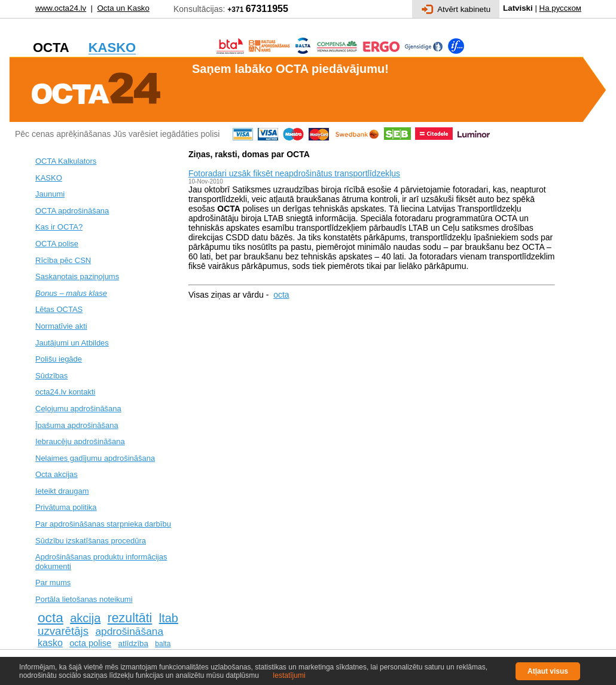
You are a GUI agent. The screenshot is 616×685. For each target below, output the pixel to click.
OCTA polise (57, 244)
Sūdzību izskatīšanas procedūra (91, 541)
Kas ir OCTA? (59, 227)
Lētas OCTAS (59, 309)
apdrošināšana (129, 631)
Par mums (53, 582)
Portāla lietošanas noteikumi (84, 599)
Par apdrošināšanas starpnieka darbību (103, 524)
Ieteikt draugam (62, 491)
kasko (50, 643)
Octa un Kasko (123, 8)
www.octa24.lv (61, 8)
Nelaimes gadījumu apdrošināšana (95, 458)
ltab (169, 618)
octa (51, 617)
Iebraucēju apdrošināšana (80, 441)
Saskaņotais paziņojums (77, 276)
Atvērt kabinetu (456, 9)
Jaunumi (50, 194)
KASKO (49, 178)
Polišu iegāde (59, 359)
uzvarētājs (63, 631)
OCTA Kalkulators (66, 161)
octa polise (90, 643)
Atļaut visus (548, 671)
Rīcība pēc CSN (63, 260)
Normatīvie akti (61, 326)
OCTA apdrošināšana (72, 211)
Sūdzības (51, 376)
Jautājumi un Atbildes (72, 343)
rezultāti (130, 618)
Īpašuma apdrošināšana (77, 425)
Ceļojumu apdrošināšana (78, 409)
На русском (560, 8)
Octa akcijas (57, 474)
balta (163, 644)
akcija (85, 618)
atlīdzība (133, 643)
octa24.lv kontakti (65, 392)
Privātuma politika (66, 507)
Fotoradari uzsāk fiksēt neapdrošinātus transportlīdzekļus (294, 173)
